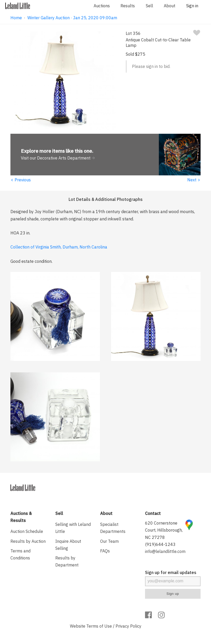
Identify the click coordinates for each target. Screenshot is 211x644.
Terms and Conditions (20, 554)
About (170, 6)
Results (128, 6)
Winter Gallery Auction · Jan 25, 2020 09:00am (72, 18)
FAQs (105, 551)
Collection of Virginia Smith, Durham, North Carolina (59, 247)
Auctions (102, 6)
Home (16, 18)
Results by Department (67, 561)
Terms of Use (99, 626)
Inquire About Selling (68, 545)
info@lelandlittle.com (165, 551)
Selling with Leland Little (73, 528)
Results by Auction (28, 541)
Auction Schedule (27, 531)
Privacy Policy (128, 626)
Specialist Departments (113, 528)
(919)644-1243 (160, 544)
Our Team (109, 541)
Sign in (192, 6)
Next (194, 180)
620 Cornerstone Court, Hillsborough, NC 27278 (164, 530)
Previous (21, 180)
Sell (149, 6)
